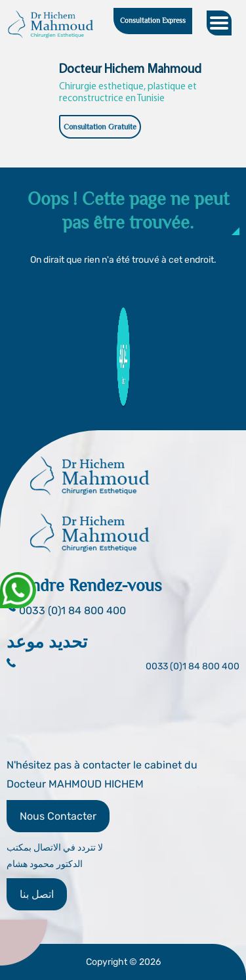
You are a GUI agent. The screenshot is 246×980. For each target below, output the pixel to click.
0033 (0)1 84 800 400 (193, 666)
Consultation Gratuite (100, 127)
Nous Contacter (58, 816)
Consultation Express (153, 20)
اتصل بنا (37, 894)
